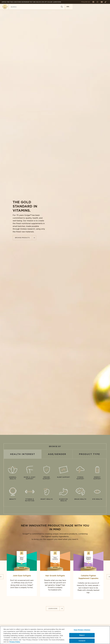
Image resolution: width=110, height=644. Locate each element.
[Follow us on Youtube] (101, 2)
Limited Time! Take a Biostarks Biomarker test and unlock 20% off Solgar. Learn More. (31, 2)
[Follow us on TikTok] (105, 2)
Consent (82, 641)
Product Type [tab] (89, 454)
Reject (82, 635)
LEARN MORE (53, 608)
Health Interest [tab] (23, 454)
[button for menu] (105, 7)
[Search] (99, 7)
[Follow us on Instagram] (97, 2)
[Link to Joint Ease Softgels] (22, 573)
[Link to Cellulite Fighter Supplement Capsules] (88, 574)
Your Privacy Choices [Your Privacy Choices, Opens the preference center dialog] (82, 630)
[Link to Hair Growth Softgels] (55, 573)
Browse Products (22, 238)
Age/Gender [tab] (57, 454)
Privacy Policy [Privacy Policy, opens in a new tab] (15, 642)
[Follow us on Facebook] (92, 2)
